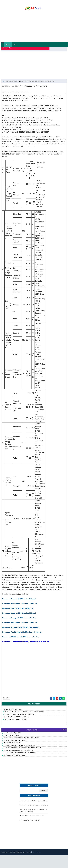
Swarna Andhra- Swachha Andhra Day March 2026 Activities (21, 741)
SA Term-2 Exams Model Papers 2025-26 (16, 743)
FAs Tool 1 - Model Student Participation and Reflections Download (33, 813)
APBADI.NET (16, 855)
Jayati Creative (36, 855)
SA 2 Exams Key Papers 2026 (13, 736)
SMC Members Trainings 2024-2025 (16, 722)
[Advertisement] (29, 65)
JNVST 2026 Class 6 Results (13, 712)
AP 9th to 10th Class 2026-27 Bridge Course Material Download (24, 715)
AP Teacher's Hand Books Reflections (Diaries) (34, 803)
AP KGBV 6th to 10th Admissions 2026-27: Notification (20, 755)
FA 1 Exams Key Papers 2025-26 (29, 823)
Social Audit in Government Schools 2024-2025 (19, 717)
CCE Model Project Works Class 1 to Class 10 (34, 808)
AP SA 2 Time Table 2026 (11, 738)
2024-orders (9, 79)
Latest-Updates (19, 79)
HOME (8, 44)
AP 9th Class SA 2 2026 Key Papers (14, 758)
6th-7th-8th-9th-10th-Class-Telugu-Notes (32, 818)
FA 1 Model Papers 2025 (25, 48)
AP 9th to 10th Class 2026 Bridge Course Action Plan (19, 748)
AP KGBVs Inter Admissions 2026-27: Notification (18, 753)
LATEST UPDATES (32, 733)
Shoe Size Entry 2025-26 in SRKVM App (17, 720)
